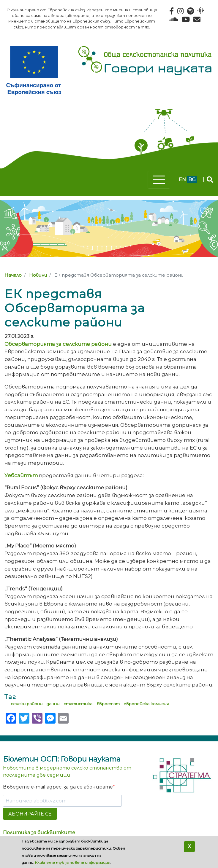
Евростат (108, 704)
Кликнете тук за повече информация (73, 863)
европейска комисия (146, 704)
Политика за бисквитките (39, 833)
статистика (78, 704)
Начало (13, 275)
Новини (38, 275)
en (182, 180)
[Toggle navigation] (159, 180)
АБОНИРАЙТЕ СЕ (30, 814)
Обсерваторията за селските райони (58, 344)
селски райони (27, 704)
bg (192, 180)
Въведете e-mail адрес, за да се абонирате (58, 787)
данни (53, 704)
